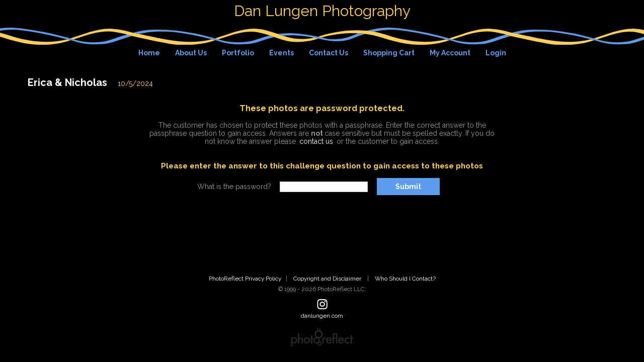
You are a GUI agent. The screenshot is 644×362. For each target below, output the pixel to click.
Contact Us (329, 53)
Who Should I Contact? (405, 279)
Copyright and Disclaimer (328, 279)
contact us (316, 141)
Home (149, 53)
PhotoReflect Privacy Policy (245, 279)
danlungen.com (322, 316)
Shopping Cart (389, 53)
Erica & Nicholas (67, 82)
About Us (191, 53)
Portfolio (238, 53)
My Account (450, 53)
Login (496, 53)
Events (281, 53)
